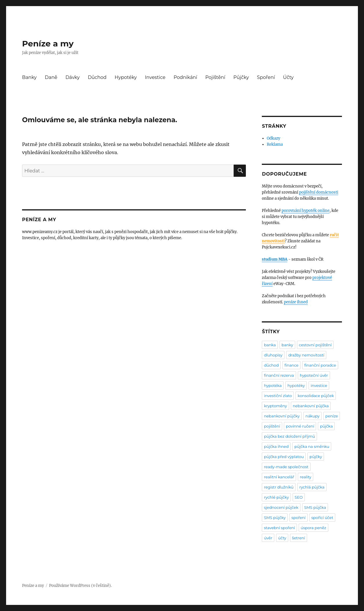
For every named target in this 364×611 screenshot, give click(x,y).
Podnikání (185, 77)
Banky (29, 77)
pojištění (272, 426)
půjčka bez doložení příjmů (289, 436)
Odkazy (273, 138)
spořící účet (322, 518)
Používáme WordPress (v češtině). (80, 586)
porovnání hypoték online (306, 211)
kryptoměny (275, 406)
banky (287, 345)
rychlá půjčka (312, 487)
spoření (299, 518)
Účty (288, 77)
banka (270, 345)
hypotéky (296, 385)
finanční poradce (320, 365)
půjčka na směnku (312, 446)
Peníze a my (48, 44)
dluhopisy (273, 355)
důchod (271, 365)
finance (291, 365)
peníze (332, 416)
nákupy (312, 416)
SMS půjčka (315, 507)
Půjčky (241, 77)
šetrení (299, 538)
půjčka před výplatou (284, 457)
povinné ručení (300, 426)
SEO (299, 497)
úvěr (268, 538)
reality (306, 477)
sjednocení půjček (281, 507)
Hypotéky (126, 77)
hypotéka (273, 385)
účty (282, 538)
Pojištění (215, 77)
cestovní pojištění (315, 345)
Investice (155, 77)
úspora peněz (313, 528)
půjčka (326, 426)
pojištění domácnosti (319, 192)
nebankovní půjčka (311, 406)
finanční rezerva (279, 375)
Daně (51, 77)
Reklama (275, 144)
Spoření (266, 77)
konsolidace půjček (316, 396)
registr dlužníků (279, 487)
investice (319, 385)
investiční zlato (278, 396)
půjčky (316, 457)
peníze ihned (296, 302)
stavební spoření (279, 528)
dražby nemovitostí (306, 355)
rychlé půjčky (276, 497)
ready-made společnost (286, 467)
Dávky (72, 77)
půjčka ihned (276, 446)
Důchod (97, 77)
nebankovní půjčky (282, 416)
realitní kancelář (279, 477)
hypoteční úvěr (314, 375)
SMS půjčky (275, 518)
